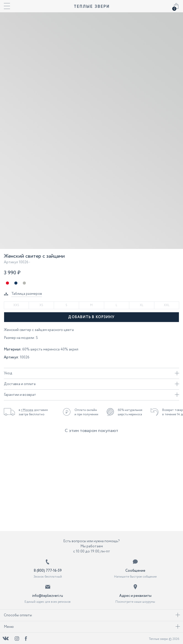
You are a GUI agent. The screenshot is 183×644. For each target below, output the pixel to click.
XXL (167, 305)
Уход (91, 373)
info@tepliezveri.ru (48, 596)
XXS (16, 305)
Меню (92, 627)
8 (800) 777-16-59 (48, 571)
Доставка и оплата (91, 384)
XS (41, 305)
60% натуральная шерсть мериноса (130, 412)
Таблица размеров (27, 294)
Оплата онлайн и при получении (86, 412)
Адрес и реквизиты (135, 596)
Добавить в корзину (91, 317)
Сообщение (135, 571)
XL (142, 305)
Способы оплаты (92, 615)
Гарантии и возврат (91, 395)
